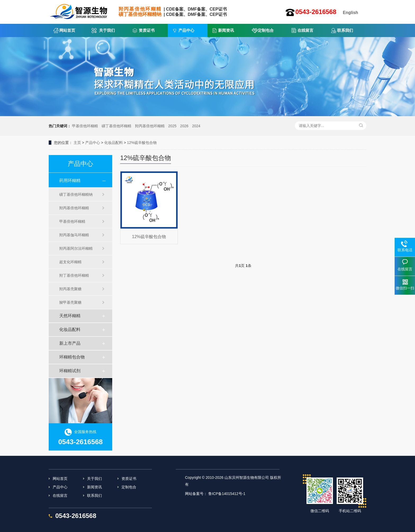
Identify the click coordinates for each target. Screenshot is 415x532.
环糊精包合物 (72, 357)
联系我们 (345, 30)
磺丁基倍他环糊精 (116, 126)
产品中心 (186, 30)
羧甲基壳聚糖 (70, 302)
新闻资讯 (226, 30)
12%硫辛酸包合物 (142, 143)
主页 (77, 143)
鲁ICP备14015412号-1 (227, 494)
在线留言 (305, 30)
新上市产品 (70, 343)
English (350, 13)
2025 (172, 126)
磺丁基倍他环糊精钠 (76, 194)
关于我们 (107, 30)
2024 (196, 126)
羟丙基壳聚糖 (70, 289)
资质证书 (147, 30)
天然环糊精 (70, 316)
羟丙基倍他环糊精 (150, 126)
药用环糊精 (70, 181)
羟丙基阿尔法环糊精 (76, 248)
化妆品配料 (114, 143)
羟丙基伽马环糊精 (74, 235)
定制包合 (266, 30)
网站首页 (67, 30)
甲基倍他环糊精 (85, 126)
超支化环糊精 (70, 262)
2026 (184, 126)
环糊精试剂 (70, 371)
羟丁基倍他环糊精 (74, 275)
